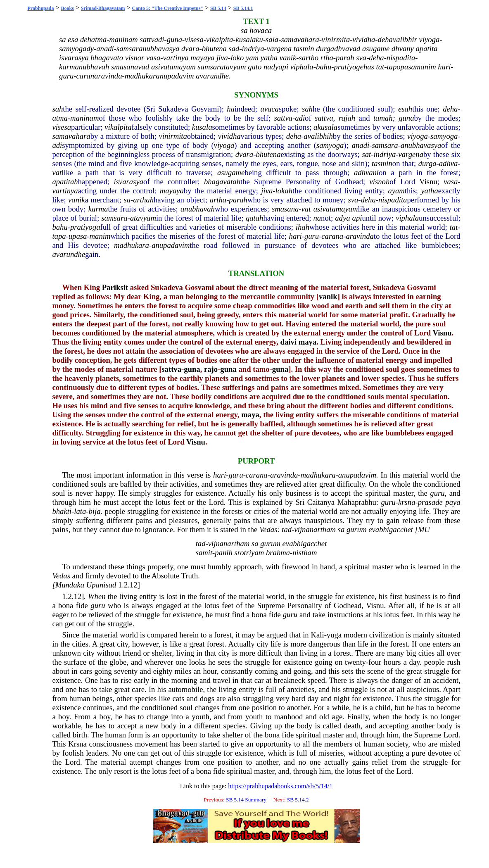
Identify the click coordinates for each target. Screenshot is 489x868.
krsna (407, 502)
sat (366, 154)
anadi (361, 145)
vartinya (65, 191)
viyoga (418, 136)
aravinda (360, 236)
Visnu (428, 182)
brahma (278, 553)
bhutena (268, 154)
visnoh (380, 182)
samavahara (71, 136)
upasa (78, 236)
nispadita (393, 200)
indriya (385, 154)
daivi (288, 342)
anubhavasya (421, 145)
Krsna (77, 744)
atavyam (143, 218)
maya (308, 342)
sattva (283, 118)
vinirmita (173, 136)
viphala (407, 218)
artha (218, 200)
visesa (62, 127)
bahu (60, 227)
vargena (411, 154)
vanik (76, 200)
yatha (429, 191)
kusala (202, 127)
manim (100, 236)
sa (127, 200)
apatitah (65, 182)
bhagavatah (222, 182)
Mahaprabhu (357, 502)
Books (67, 8)
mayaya (172, 191)
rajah (347, 118)
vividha (229, 136)
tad (287, 529)
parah (238, 200)
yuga (334, 635)
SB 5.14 (218, 8)
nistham (305, 553)
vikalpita (118, 127)
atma (60, 118)
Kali (318, 635)
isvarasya (129, 182)
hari (296, 236)
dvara (244, 154)
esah (405, 109)
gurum (357, 529)
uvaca (269, 109)
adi (300, 118)
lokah (284, 191)
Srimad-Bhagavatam (103, 8)
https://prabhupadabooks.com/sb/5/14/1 (280, 786)
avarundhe (69, 254)
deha (450, 109)
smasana (285, 209)
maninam (84, 118)
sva (353, 200)
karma (98, 209)
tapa (59, 236)
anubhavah (198, 209)
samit (204, 553)
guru (312, 236)
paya (453, 502)
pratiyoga (85, 227)
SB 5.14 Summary (246, 800)
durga (427, 163)
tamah (383, 118)
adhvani (366, 172)
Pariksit (115, 287)
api (357, 218)
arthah (143, 200)
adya (342, 218)
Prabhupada (40, 8)
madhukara (132, 245)
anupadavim (171, 245)
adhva (449, 163)
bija (95, 511)
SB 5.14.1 (243, 8)
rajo (211, 369)
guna (406, 118)
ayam (396, 191)
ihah (303, 227)
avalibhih (318, 136)
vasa (451, 182)
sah (57, 109)
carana (332, 236)
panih (224, 553)
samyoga (444, 136)
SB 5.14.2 (298, 800)
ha (231, 109)
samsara (385, 145)
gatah (255, 218)
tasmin (382, 163)
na (317, 218)
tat (454, 227)
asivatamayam (336, 209)
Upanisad (101, 585)
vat (57, 172)
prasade (430, 502)
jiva (267, 191)
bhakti (62, 511)
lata (80, 511)
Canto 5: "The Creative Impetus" (168, 8)
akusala (325, 127)
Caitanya (321, 502)
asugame (231, 172)
